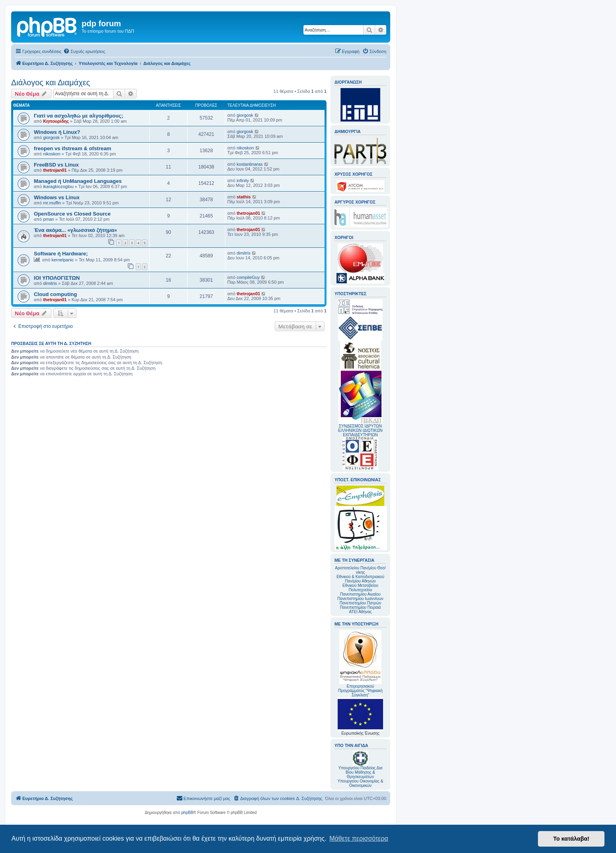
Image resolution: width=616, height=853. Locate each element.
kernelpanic (63, 260)
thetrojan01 (55, 170)
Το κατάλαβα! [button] (571, 839)
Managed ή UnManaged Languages (78, 181)
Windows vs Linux (57, 197)
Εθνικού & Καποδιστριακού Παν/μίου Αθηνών (360, 579)
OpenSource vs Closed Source (72, 214)
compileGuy (248, 277)
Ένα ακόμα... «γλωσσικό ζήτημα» (75, 230)
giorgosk (245, 115)
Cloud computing (55, 294)
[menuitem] (84, 51)
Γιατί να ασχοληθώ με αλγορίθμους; (78, 116)
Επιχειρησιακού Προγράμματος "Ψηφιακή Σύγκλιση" (360, 664)
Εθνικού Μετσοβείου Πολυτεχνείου (360, 588)
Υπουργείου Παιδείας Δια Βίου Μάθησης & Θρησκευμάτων (361, 772)
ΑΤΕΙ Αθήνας (360, 612)
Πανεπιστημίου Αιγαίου (360, 594)
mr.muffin (52, 203)
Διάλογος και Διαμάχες (51, 82)
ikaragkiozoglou (58, 186)
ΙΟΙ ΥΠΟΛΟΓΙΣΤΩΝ (57, 278)
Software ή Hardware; (61, 254)
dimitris (243, 253)
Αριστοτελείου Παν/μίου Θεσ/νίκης (360, 570)
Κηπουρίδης (56, 121)
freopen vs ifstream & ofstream (72, 148)
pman (49, 219)
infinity (243, 180)
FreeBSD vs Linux (56, 165)
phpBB (187, 813)
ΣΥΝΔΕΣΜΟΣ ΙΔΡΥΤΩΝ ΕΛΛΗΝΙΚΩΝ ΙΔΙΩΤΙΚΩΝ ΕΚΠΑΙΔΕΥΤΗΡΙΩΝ (360, 430)
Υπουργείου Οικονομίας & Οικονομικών (361, 783)
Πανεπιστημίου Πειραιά (360, 607)
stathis (243, 197)
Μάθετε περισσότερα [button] (359, 838)
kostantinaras (249, 164)
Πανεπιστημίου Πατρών (361, 603)
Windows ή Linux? (57, 132)
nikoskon (52, 154)
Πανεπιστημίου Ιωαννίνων (360, 599)
